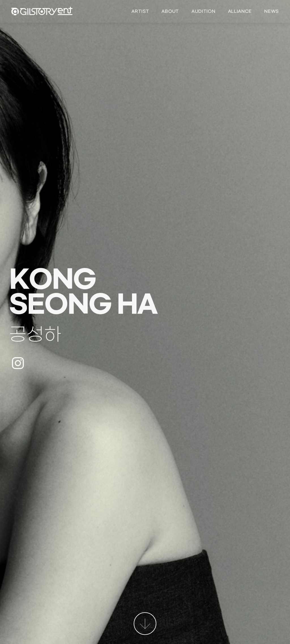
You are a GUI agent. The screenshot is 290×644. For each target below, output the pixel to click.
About (170, 11)
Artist (140, 11)
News (271, 11)
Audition (203, 11)
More (145, 624)
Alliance (240, 11)
